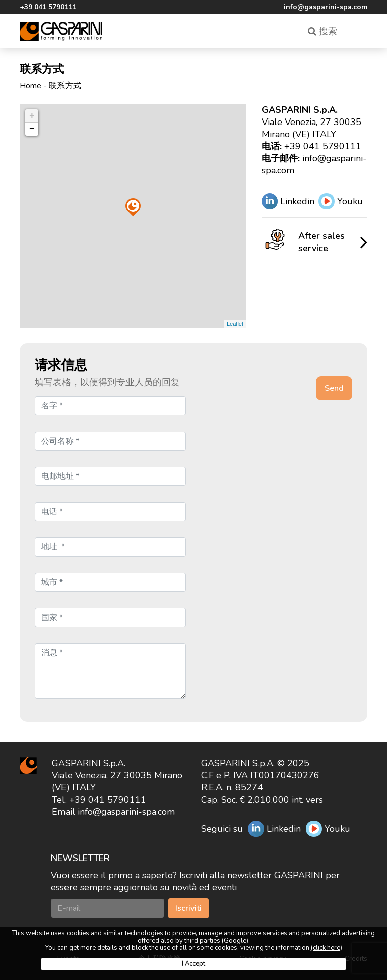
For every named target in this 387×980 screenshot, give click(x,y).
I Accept (193, 964)
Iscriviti (188, 908)
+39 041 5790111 (48, 7)
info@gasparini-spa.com (326, 7)
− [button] (32, 129)
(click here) (327, 948)
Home (30, 86)
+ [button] (32, 116)
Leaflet (235, 324)
